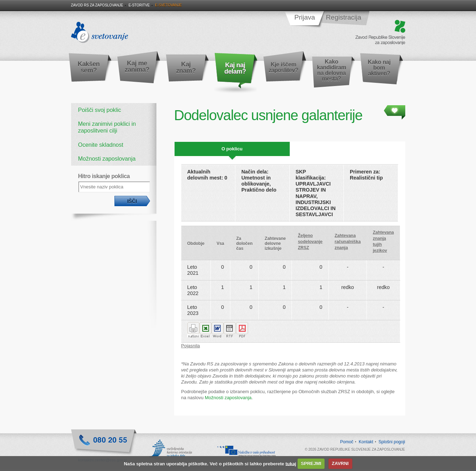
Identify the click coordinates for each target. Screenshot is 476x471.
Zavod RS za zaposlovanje (97, 5)
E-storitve (139, 5)
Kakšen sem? (89, 67)
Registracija (344, 17)
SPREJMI (311, 463)
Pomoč (347, 442)
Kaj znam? (186, 68)
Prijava (305, 17)
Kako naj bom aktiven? (379, 68)
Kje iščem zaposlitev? (284, 67)
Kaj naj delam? (235, 68)
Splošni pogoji (392, 442)
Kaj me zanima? (137, 66)
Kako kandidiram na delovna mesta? (331, 70)
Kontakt (366, 442)
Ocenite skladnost (101, 145)
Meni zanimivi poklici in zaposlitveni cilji (107, 127)
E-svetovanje (168, 5)
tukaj (291, 463)
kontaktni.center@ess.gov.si (103, 460)
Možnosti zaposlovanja (107, 159)
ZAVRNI (340, 463)
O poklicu (232, 149)
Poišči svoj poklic (100, 110)
